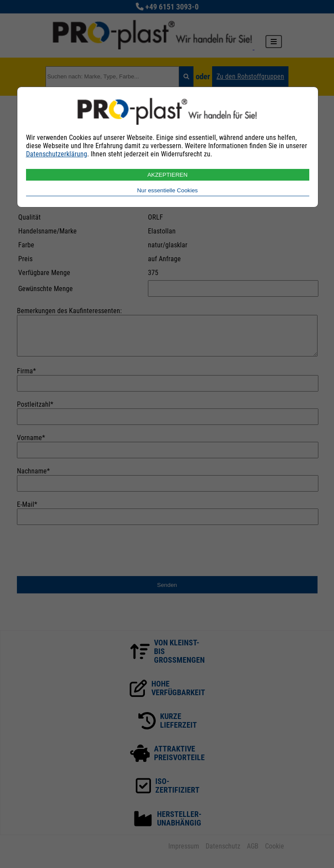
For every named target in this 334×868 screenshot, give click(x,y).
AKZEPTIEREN (168, 175)
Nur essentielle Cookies (167, 190)
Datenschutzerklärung (57, 154)
